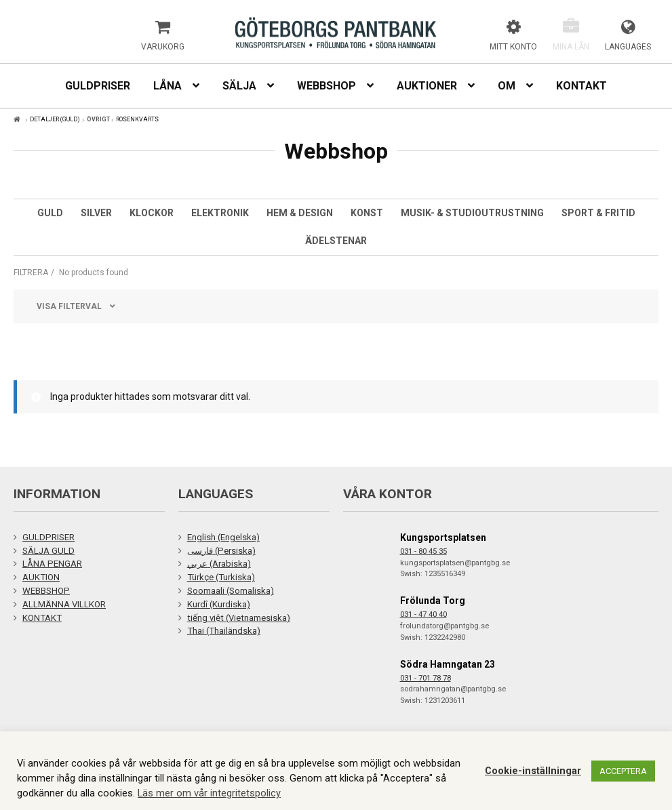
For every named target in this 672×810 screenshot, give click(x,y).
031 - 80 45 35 (423, 551)
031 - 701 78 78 (426, 678)
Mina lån (571, 47)
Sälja (239, 86)
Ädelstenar (336, 241)
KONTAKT (42, 618)
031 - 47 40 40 (423, 614)
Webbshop (327, 86)
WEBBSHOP (46, 591)
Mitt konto (513, 47)
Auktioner (427, 86)
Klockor (152, 213)
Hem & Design (300, 213)
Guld (50, 213)
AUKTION (41, 577)
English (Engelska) (223, 537)
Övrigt (98, 119)
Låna (167, 86)
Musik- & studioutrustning (472, 213)
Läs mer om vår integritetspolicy (209, 793)
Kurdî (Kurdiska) (219, 604)
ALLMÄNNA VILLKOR (64, 604)
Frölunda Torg (433, 601)
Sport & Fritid (598, 213)
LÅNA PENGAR (52, 564)
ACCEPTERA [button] (623, 771)
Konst (367, 213)
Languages (628, 47)
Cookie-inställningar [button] (533, 771)
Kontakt (581, 86)
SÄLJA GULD (48, 551)
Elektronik (220, 213)
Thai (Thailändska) (224, 631)
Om (507, 86)
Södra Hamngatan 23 (448, 664)
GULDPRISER (48, 537)
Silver (96, 213)
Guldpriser (98, 86)
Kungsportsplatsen (443, 538)
